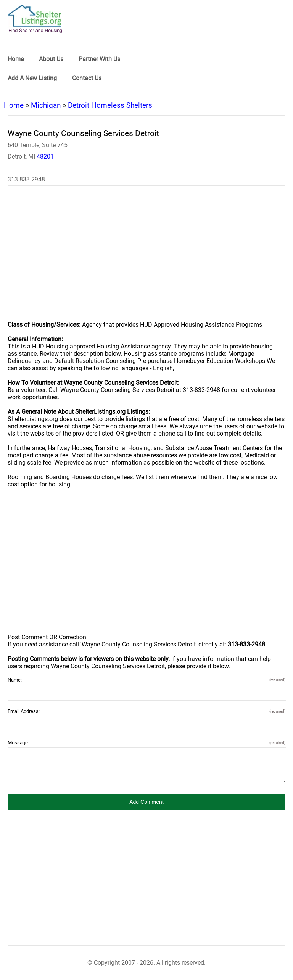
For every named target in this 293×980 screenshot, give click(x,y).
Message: (146, 743)
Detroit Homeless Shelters (110, 105)
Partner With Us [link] (99, 59)
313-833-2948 (26, 179)
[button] (146, 802)
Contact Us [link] (87, 78)
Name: (146, 680)
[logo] (35, 19)
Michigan (46, 105)
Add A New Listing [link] (32, 78)
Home (14, 105)
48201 (45, 156)
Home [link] (16, 59)
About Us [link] (51, 59)
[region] (146, 258)
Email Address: (146, 711)
